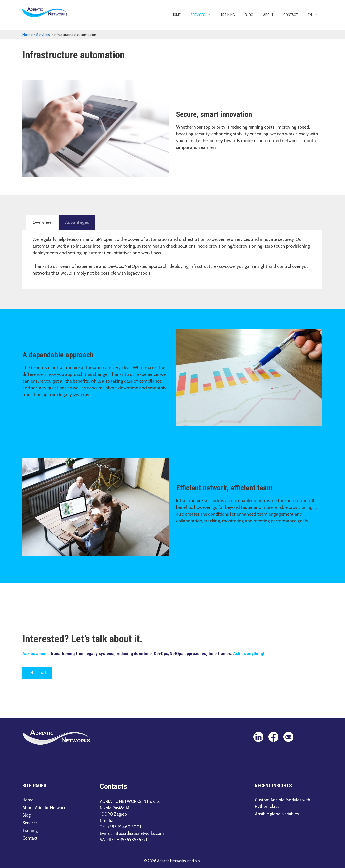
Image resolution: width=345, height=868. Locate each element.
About (268, 15)
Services (203, 15)
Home (176, 15)
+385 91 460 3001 (124, 826)
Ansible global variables (277, 813)
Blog (249, 15)
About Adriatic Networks (45, 807)
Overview (42, 222)
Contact (291, 15)
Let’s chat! (37, 672)
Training (228, 15)
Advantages (76, 222)
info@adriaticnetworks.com (139, 833)
